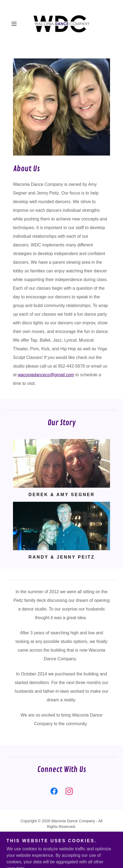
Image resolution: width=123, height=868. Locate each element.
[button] (17, 24)
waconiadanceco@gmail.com (46, 375)
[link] (61, 24)
